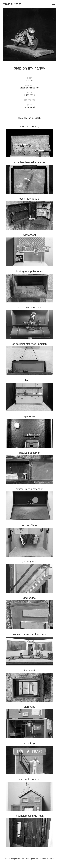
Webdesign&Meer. (48, 859)
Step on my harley (30, 68)
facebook (36, 118)
